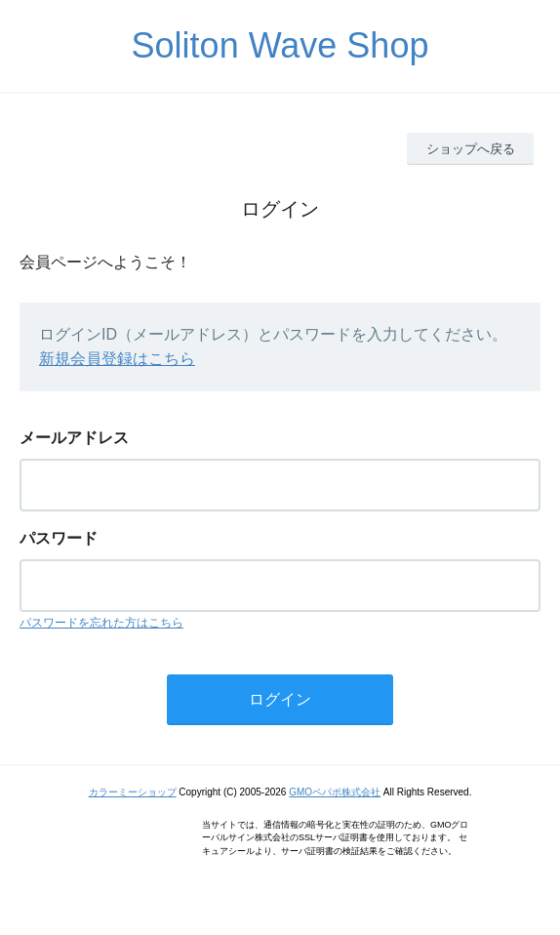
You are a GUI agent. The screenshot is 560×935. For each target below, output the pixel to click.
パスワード (59, 538)
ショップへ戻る (471, 149)
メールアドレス (74, 438)
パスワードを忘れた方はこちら (101, 623)
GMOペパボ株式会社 (335, 792)
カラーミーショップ (133, 792)
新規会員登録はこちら (117, 359)
